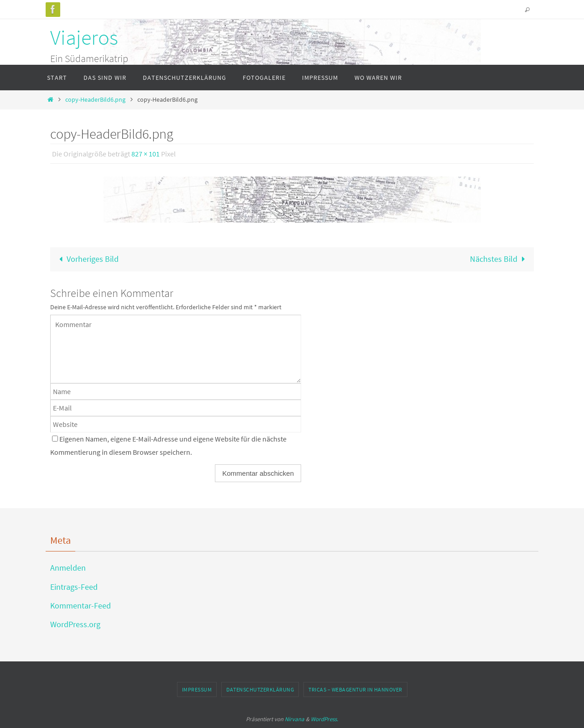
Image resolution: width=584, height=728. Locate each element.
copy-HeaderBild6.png (95, 99)
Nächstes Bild (499, 259)
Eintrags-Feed (74, 587)
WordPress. (324, 719)
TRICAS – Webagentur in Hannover (355, 689)
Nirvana (295, 719)
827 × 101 (146, 154)
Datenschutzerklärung (260, 689)
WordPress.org (75, 624)
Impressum (197, 689)
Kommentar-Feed (81, 606)
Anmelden (68, 568)
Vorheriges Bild (87, 259)
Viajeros (84, 37)
